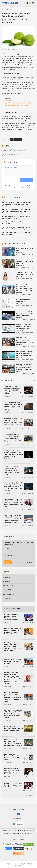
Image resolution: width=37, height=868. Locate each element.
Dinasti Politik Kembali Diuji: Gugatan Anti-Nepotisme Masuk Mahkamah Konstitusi (13, 631)
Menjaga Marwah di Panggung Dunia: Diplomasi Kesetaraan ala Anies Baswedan (12, 617)
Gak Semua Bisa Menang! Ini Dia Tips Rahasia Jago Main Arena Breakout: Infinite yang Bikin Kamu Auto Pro (13, 487)
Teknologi (20, 330)
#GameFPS (7, 599)
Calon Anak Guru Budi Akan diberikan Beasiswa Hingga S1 (25, 262)
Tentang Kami (7, 830)
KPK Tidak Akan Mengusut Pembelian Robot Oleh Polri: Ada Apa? (12, 757)
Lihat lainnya (29, 795)
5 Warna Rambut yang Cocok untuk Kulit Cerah (25, 273)
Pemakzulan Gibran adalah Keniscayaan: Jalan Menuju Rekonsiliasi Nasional (12, 771)
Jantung (16, 151)
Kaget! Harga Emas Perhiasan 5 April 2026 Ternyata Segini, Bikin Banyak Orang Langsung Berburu (12, 390)
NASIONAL (19, 293)
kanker (23, 151)
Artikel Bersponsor (19, 830)
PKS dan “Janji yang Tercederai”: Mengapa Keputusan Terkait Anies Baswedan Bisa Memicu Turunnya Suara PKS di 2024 (13, 697)
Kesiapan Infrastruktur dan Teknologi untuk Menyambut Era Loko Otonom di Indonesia (25, 367)
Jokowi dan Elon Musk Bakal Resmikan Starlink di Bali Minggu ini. (25, 314)
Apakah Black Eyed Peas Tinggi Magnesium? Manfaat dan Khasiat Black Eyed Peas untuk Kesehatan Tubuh (18, 103)
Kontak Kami (29, 833)
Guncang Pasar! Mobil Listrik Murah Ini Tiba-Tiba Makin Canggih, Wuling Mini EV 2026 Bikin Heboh (13, 438)
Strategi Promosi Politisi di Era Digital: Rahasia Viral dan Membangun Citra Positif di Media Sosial (13, 714)
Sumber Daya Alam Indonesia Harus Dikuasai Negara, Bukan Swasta (14, 729)
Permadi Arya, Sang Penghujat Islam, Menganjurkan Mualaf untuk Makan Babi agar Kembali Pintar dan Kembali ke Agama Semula (13, 678)
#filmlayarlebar (9, 594)
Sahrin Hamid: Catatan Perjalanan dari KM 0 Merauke (13, 661)
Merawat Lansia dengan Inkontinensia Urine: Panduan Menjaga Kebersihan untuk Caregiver (18, 211)
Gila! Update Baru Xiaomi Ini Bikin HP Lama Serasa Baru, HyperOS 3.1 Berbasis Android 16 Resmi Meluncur (13, 454)
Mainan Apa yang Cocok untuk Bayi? (25, 300)
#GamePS (7, 581)
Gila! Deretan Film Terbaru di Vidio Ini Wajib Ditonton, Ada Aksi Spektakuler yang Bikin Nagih (13, 470)
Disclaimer (7, 833)
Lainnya (32, 381)
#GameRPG (7, 590)
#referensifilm (8, 586)
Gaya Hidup (20, 276)
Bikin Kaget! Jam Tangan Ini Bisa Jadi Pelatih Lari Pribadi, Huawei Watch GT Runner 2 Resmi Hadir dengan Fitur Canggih (13, 519)
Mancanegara (20, 252)
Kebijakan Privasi (18, 833)
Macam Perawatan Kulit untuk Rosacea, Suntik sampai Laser (16, 217)
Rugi (8, 548)
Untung (8, 555)
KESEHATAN (10, 10)
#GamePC (7, 577)
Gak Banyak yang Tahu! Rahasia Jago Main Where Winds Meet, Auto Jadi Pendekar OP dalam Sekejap (13, 406)
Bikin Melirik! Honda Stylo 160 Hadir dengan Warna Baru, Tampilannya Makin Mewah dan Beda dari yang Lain (13, 503)
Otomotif (19, 372)
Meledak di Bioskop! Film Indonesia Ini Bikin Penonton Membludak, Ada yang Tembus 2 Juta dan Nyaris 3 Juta (13, 422)
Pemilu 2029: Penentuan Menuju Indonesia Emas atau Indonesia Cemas (13, 785)
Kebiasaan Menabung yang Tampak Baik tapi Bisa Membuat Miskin (25, 353)
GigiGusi (16, 154)
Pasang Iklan (31, 830)
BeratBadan (7, 154)
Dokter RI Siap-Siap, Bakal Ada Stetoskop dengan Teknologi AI (24, 326)
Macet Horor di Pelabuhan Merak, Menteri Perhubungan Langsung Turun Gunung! (25, 288)
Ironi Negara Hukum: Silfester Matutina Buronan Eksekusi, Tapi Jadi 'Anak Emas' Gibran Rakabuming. (13, 646)
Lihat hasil (30, 562)
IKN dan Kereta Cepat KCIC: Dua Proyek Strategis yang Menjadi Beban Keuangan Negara (13, 743)
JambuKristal (7, 151)
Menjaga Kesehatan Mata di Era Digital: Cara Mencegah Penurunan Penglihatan (17, 228)
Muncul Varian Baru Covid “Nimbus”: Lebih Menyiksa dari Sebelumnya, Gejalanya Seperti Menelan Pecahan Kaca (17, 204)
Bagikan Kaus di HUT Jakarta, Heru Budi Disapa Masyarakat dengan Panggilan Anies (25, 340)
